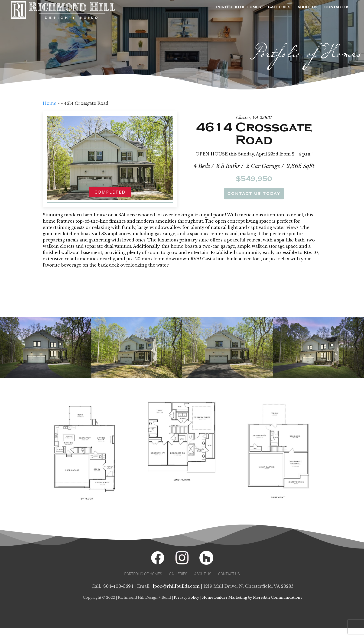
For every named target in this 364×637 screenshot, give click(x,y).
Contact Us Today (254, 194)
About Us (307, 7)
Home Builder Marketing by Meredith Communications (252, 597)
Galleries (279, 7)
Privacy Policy (187, 597)
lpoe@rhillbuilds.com (176, 586)
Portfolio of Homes (239, 7)
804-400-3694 (118, 586)
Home (50, 103)
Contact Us (337, 7)
